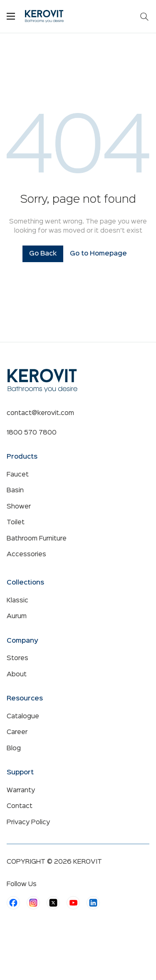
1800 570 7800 (32, 433)
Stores (17, 658)
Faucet (18, 475)
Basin (15, 491)
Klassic (17, 601)
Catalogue (23, 717)
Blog (14, 749)
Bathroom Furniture (37, 539)
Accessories (26, 555)
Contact (20, 806)
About (17, 675)
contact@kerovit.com (40, 413)
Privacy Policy (28, 823)
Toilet (16, 523)
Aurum (17, 616)
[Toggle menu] (11, 16)
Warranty (21, 791)
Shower (19, 507)
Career (17, 732)
